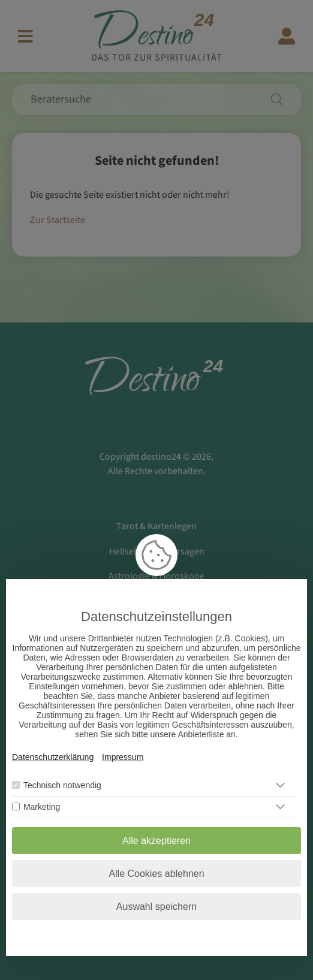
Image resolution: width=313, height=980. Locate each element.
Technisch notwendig (62, 785)
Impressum (123, 757)
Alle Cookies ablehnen (156, 874)
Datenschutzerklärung (53, 757)
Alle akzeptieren (156, 841)
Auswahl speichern (156, 907)
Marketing (42, 807)
